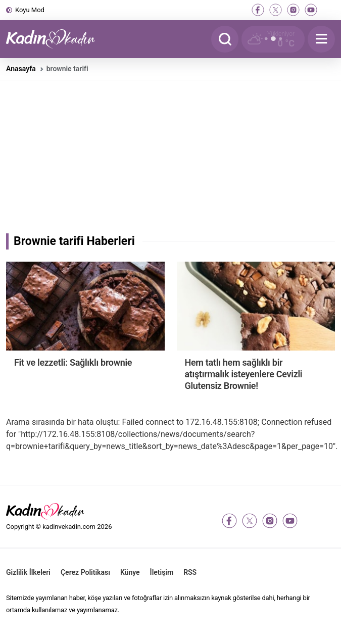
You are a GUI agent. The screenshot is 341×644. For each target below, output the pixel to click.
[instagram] (293, 10)
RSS (190, 572)
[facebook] (258, 10)
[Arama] (225, 39)
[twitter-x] (276, 10)
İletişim (162, 572)
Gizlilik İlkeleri (28, 572)
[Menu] (321, 39)
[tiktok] (329, 10)
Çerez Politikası (85, 572)
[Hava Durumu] (273, 39)
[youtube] (311, 10)
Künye (130, 572)
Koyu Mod (30, 10)
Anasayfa (21, 69)
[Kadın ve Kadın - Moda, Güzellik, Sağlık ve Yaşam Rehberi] (57, 39)
